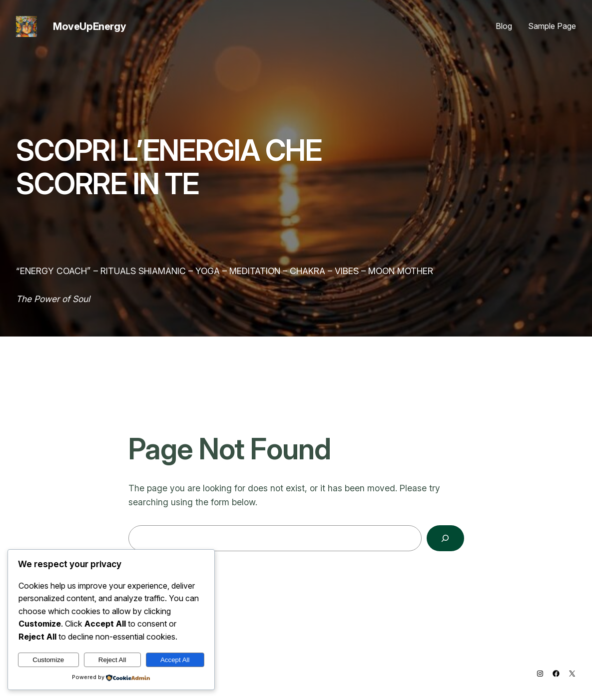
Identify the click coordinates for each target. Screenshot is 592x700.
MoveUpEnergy (89, 26)
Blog (504, 26)
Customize (48, 660)
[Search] (445, 538)
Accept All (175, 660)
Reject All (112, 660)
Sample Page (552, 26)
